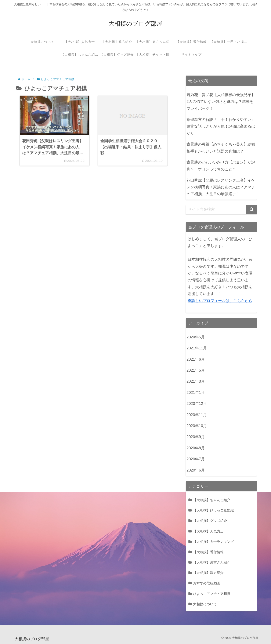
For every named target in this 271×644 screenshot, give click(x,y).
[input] (221, 210)
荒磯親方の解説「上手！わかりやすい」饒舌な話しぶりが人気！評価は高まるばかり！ (221, 126)
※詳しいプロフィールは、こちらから (220, 301)
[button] (252, 210)
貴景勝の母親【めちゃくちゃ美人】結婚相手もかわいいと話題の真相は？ (221, 148)
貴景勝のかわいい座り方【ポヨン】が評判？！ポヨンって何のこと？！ (221, 166)
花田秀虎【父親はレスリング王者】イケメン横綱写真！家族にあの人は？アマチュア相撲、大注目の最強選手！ (221, 187)
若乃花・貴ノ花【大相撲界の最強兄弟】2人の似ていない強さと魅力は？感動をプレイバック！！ (221, 102)
